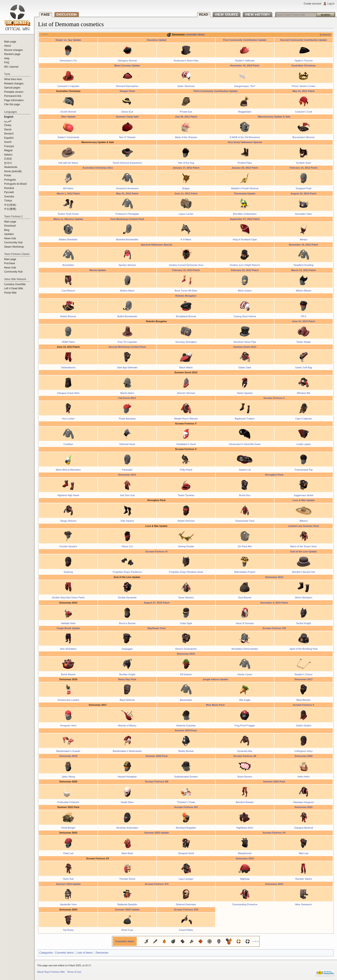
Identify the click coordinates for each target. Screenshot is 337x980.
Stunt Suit (68, 879)
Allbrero (304, 521)
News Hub (10, 238)
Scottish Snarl (304, 163)
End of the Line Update (304, 552)
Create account (312, 4)
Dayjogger (127, 649)
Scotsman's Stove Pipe (186, 61)
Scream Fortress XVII (186, 910)
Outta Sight (186, 623)
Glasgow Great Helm (68, 393)
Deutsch (9, 134)
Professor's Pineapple (127, 214)
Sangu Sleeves (68, 521)
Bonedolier (68, 265)
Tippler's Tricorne (304, 61)
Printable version (14, 92)
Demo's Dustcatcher (186, 649)
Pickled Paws (245, 163)
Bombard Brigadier (186, 828)
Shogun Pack (127, 91)
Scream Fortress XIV (186, 807)
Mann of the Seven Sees (304, 546)
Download (10, 226)
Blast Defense (127, 700)
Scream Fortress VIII (274, 628)
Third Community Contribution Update (215, 91)
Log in (331, 4)
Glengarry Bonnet (127, 61)
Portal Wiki (10, 293)
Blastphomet (245, 853)
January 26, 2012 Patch (245, 168)
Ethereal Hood (127, 444)
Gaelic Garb (245, 367)
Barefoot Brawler (245, 802)
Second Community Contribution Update (304, 40)
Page (46, 14)
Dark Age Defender (127, 367)
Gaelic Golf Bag (304, 367)
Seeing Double (186, 546)
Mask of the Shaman (186, 137)
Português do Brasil (15, 184)
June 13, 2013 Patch (304, 321)
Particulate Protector (68, 802)
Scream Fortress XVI (157, 884)
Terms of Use (74, 972)
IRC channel (11, 67)
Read (204, 14)
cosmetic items (195, 35)
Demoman (102, 953)
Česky (8, 125)
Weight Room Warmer (186, 419)
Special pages (12, 88)
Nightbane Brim (245, 828)
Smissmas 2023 (245, 858)
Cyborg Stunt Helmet (245, 316)
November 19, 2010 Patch (245, 66)
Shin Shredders (68, 649)
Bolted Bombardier (127, 316)
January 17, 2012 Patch (186, 168)
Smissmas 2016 (186, 654)
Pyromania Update (245, 194)
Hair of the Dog (186, 163)
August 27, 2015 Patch (157, 603)
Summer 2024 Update (68, 884)
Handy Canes (245, 674)
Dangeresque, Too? (245, 86)
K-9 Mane (186, 239)
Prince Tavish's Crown (303, 86)
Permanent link (13, 96)
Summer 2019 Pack (186, 730)
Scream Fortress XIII (157, 782)
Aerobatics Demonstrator (245, 649)
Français (9, 146)
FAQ (7, 62)
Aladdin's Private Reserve (245, 188)
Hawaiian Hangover (303, 802)
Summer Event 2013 (245, 347)
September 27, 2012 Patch (245, 219)
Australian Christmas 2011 (98, 168)
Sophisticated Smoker (186, 777)
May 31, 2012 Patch (127, 194)
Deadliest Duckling (304, 265)
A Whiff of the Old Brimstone (245, 137)
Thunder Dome (127, 879)
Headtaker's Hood (186, 444)
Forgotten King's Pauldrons (127, 572)
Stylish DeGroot (186, 521)
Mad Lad (303, 853)
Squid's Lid (245, 470)
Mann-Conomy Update (127, 66)
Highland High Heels (68, 495)
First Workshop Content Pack (127, 219)
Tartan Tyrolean (186, 495)
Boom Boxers (245, 777)
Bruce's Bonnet (127, 623)
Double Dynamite (127, 597)
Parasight (127, 470)
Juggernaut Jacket (303, 495)
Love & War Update (304, 500)
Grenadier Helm (304, 214)
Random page (12, 54)
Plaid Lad (68, 853)
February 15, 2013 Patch (186, 270)
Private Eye (186, 112)
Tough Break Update (68, 628)
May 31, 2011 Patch (304, 91)
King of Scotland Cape (245, 239)
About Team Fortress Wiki (51, 972)
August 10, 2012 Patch (304, 194)
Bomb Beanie (68, 674)
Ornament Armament (127, 188)
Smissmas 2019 (68, 756)
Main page (10, 42)
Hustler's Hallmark (245, 61)
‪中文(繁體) (10, 209)
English (9, 117)
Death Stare (127, 802)
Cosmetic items (125, 941)
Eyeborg (68, 572)
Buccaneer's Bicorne (304, 137)
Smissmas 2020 (303, 756)
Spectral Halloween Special (156, 245)
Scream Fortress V (274, 398)
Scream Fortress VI (157, 552)
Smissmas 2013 (127, 475)
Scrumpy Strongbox (186, 342)
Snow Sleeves (186, 597)
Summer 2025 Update (127, 910)
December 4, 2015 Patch (274, 603)
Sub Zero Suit (127, 495)
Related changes (14, 84)
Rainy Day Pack (127, 679)
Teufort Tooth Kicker (68, 214)
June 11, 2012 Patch (186, 194)
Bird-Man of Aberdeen (245, 214)
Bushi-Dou (245, 495)
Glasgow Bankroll (304, 828)
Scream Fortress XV (274, 833)
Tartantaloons (68, 367)
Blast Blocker (303, 700)
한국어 (8, 163)
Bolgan (186, 188)
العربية (8, 121)
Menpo (303, 239)
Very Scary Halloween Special (245, 142)
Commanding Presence (245, 904)
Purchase (10, 263)
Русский (9, 192)
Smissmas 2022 (303, 807)
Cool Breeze (68, 291)
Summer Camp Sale (127, 117)
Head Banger (68, 828)
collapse (325, 35)
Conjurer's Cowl (304, 112)
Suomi (8, 142)
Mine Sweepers (304, 904)
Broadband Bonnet (186, 316)
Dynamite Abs (245, 751)
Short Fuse (127, 930)
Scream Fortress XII (245, 756)
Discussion (67, 14)
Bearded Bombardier (127, 239)
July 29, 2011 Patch (186, 117)
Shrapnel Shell (186, 853)
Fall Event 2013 (127, 398)
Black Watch (186, 367)
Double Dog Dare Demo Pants (68, 597)
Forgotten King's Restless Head (186, 572)
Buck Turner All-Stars (186, 291)
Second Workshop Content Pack (127, 347)
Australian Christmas (304, 66)
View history (257, 14)
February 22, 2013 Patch (245, 270)
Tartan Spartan (245, 393)
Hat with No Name (68, 163)
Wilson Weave (303, 291)
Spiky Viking (68, 777)
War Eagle (245, 700)
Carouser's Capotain (68, 86)
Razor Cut (127, 546)
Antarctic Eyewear (186, 725)
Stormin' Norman (186, 393)
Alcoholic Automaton (127, 828)
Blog (7, 230)
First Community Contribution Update (245, 40)
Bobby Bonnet (186, 751)
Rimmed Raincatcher (127, 86)
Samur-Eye (127, 112)
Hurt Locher (68, 419)
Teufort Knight (304, 623)
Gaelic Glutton (304, 725)
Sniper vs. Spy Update (68, 40)
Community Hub (13, 242)
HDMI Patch (68, 342)
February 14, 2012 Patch (304, 168)
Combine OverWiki (15, 284)
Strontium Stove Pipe (245, 342)
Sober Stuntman (186, 86)
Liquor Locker (186, 214)
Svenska (9, 197)
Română (9, 188)
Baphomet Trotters (245, 419)
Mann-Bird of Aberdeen (68, 470)
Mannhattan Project (245, 572)
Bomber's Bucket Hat (304, 572)
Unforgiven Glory (303, 751)
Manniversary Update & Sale (274, 117)
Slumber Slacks (303, 879)
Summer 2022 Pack (274, 782)
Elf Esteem (186, 674)
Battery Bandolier (68, 239)
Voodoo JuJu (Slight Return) (245, 265)
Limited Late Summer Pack (303, 526)
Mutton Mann (127, 291)
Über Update (68, 117)
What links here (13, 79)
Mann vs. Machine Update (68, 219)
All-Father (68, 188)
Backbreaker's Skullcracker (127, 751)
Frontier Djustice (68, 546)
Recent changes (13, 50)
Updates (9, 234)
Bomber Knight (127, 674)
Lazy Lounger (186, 879)
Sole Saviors (127, 521)
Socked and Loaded (68, 700)
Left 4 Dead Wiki (14, 288)
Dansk (8, 130)
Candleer (68, 444)
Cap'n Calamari (304, 419)
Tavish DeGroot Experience (127, 163)
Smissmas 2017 (303, 679)
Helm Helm (303, 777)
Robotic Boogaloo (186, 296)
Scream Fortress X (304, 705)
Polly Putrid (186, 470)
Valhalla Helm (68, 623)
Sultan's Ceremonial (68, 137)
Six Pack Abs (245, 546)
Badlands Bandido (127, 904)
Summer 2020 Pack (157, 756)
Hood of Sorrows (245, 623)
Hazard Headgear (127, 777)
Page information (14, 100)
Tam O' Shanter (127, 137)
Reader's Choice (304, 674)
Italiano (8, 155)
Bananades (186, 700)
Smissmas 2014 (274, 577)
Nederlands (11, 167)
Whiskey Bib (303, 393)
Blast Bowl (127, 853)
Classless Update (157, 40)
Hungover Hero (68, 725)
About (7, 46)
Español (9, 138)
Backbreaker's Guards (68, 751)
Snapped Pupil (304, 188)
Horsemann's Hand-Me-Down (245, 444)
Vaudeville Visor (68, 904)
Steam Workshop (14, 247)
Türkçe (8, 201)
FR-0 (304, 316)
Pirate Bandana (127, 419)
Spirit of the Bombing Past (303, 649)
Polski (8, 175)
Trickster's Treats (186, 802)
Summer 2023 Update (157, 833)
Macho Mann (127, 393)
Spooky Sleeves (127, 265)
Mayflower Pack (157, 628)
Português (10, 180)
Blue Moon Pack (215, 705)
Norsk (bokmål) (13, 171)
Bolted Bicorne (68, 316)
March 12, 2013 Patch (303, 270)
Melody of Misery (127, 725)
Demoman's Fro (68, 61)
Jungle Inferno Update (215, 679)
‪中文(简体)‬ (10, 205)
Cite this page (12, 104)
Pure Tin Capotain (127, 342)
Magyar (8, 150)
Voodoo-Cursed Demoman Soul (186, 265)
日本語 (8, 159)
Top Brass (68, 930)
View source (227, 14)
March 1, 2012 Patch (68, 194)
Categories (46, 953)
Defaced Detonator (186, 904)
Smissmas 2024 (274, 884)
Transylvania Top (303, 470)
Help (7, 58)
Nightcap (245, 879)
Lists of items (85, 953)
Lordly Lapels (304, 444)
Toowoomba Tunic (245, 521)
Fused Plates (186, 930)
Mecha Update (98, 270)
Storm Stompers (304, 597)
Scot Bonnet (245, 597)
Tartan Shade (304, 342)
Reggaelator (245, 112)
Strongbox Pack (274, 475)
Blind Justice (245, 291)
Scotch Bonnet (68, 112)
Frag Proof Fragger (245, 725)
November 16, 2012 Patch (303, 245)
